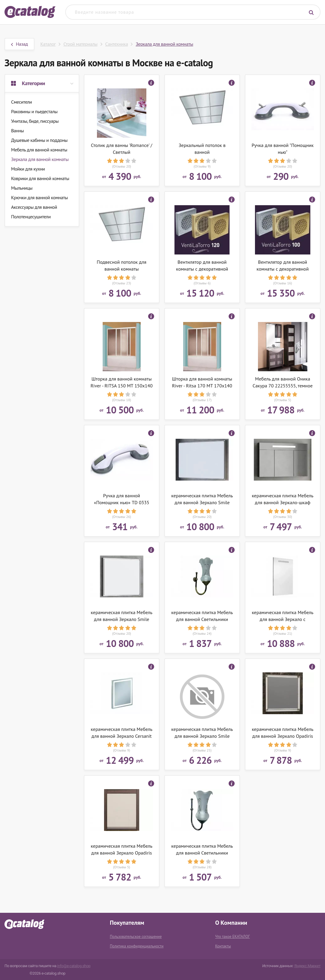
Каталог (48, 44)
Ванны (18, 131)
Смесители (22, 102)
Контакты (223, 946)
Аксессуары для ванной (34, 207)
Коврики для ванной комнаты (40, 178)
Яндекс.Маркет (307, 966)
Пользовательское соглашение (136, 937)
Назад (19, 44)
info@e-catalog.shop (74, 966)
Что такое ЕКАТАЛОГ (233, 937)
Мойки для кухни (28, 169)
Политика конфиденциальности (137, 946)
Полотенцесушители (31, 217)
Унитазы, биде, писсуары (35, 121)
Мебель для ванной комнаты (39, 150)
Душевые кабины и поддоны (39, 140)
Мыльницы (22, 188)
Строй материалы (81, 44)
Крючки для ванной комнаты (40, 197)
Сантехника (117, 44)
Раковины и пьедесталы (34, 111)
